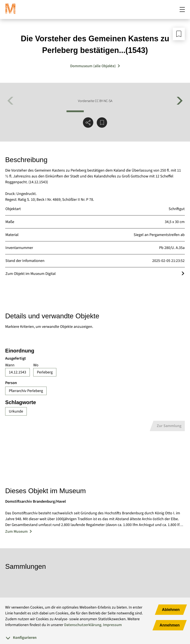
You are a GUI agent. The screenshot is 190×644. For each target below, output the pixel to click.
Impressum (112, 625)
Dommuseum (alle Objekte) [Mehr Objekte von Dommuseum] (93, 66)
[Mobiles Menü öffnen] (182, 10)
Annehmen (170, 625)
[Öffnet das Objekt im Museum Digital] (183, 274)
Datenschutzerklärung (83, 625)
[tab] (95, 638)
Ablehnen (171, 610)
